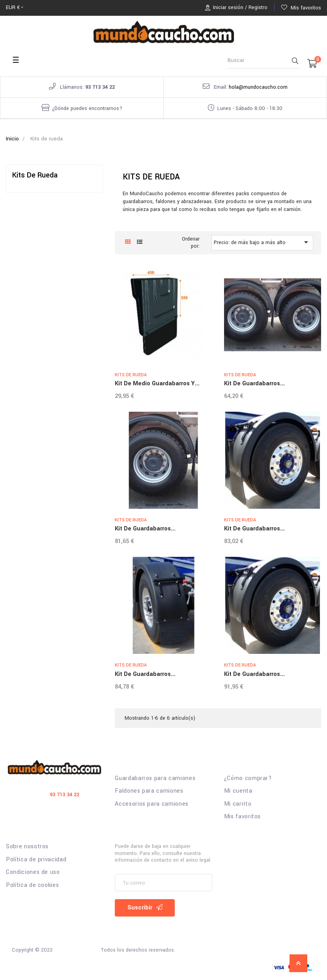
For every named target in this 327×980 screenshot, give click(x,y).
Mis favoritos (242, 817)
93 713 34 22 (100, 87)
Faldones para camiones (149, 791)
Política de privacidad (36, 860)
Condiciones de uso (33, 872)
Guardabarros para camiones (155, 778)
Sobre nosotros (27, 847)
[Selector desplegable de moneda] (15, 8)
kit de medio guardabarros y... (157, 384)
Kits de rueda (35, 175)
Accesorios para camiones (152, 804)
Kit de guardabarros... (254, 384)
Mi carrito (238, 804)
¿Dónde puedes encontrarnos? (87, 108)
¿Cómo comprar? (248, 778)
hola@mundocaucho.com (258, 87)
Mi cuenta (238, 791)
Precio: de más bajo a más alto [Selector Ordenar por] (262, 242)
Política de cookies (32, 885)
